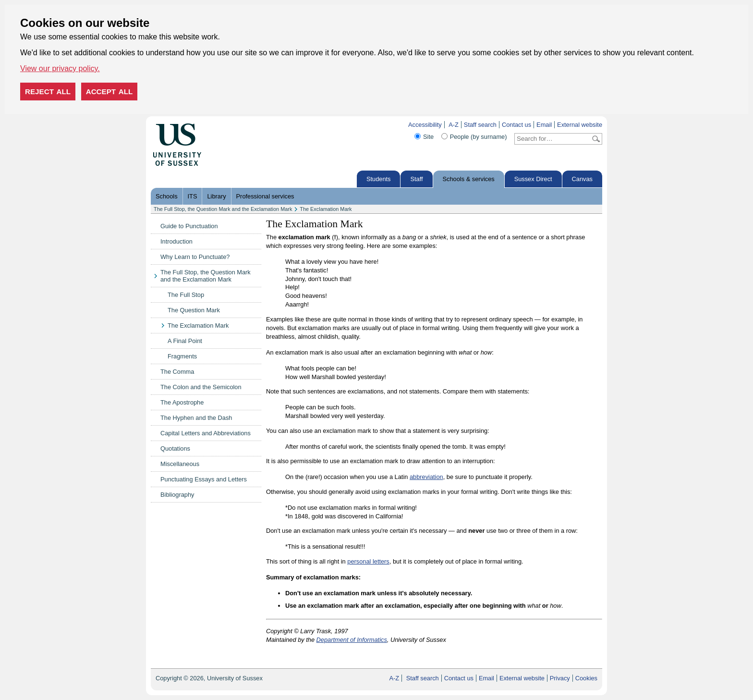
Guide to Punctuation (189, 226)
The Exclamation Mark (326, 209)
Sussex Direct (533, 179)
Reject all (48, 92)
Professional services (265, 196)
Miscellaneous (180, 464)
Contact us (516, 125)
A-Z (454, 125)
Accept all (109, 92)
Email (544, 125)
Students (379, 179)
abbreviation (426, 477)
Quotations (175, 448)
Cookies (586, 678)
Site (428, 137)
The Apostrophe (182, 402)
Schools (167, 196)
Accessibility (425, 125)
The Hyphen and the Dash (196, 418)
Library (216, 196)
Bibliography (177, 495)
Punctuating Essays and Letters (204, 479)
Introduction (176, 241)
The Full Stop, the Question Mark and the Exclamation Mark (223, 209)
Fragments (182, 356)
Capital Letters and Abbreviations (206, 433)
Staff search (480, 125)
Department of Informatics (352, 640)
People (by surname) (479, 137)
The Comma (177, 372)
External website (580, 125)
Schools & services (469, 179)
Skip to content (222, 125)
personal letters (368, 561)
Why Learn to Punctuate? (195, 257)
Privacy (560, 678)
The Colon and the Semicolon (201, 387)
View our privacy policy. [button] (60, 68)
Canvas (582, 179)
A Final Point (185, 341)
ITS (193, 196)
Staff (416, 179)
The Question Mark (194, 310)
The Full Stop (186, 295)
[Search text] (553, 139)
